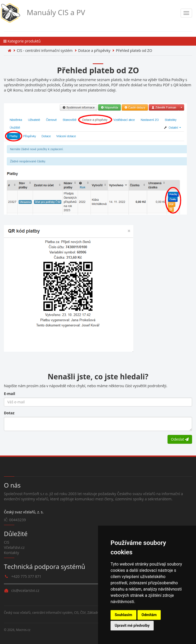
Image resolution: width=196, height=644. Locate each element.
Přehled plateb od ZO (134, 50)
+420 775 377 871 (26, 576)
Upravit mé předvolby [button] (132, 625)
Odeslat (180, 439)
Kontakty (11, 553)
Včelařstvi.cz (14, 547)
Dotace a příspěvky (94, 50)
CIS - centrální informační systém (45, 50)
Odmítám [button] (149, 615)
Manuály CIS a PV (43, 13)
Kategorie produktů (22, 41)
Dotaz (9, 413)
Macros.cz (23, 630)
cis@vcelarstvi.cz (25, 590)
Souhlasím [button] (123, 615)
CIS (7, 542)
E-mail (10, 394)
